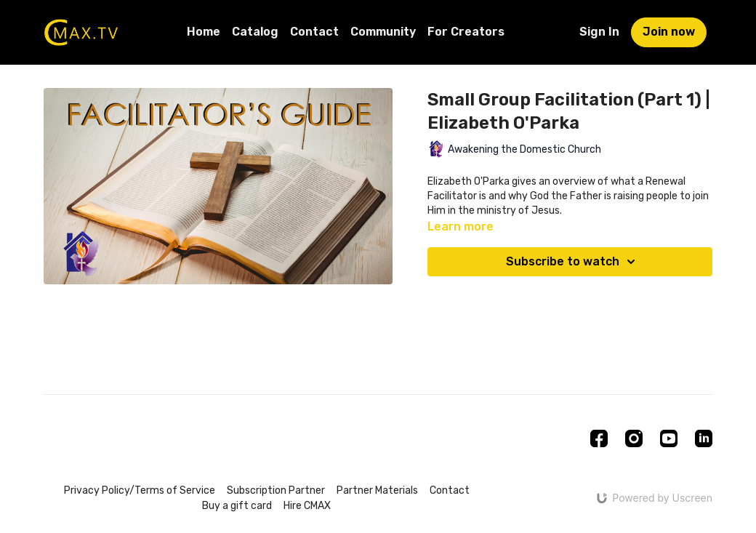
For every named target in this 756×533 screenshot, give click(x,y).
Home (204, 32)
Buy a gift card (237, 506)
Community (383, 32)
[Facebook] (599, 438)
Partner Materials (377, 490)
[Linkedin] (704, 438)
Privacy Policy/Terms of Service (140, 490)
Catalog (255, 32)
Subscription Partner (276, 490)
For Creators (466, 32)
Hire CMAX (307, 506)
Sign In (599, 32)
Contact (314, 32)
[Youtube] (669, 438)
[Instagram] (634, 438)
